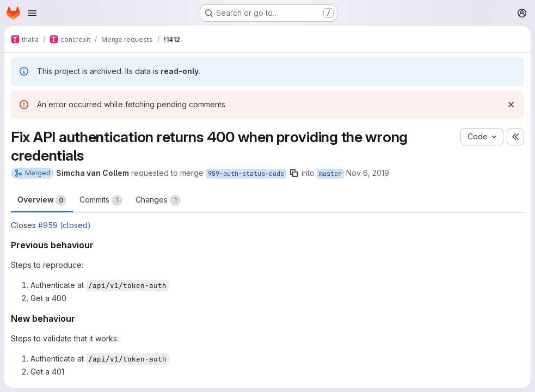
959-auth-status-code (246, 174)
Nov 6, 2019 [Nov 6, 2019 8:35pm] (368, 173)
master (330, 174)
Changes (158, 200)
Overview (42, 200)
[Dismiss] (511, 105)
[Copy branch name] (294, 173)
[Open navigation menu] (32, 13)
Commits (101, 200)
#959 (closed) (64, 225)
